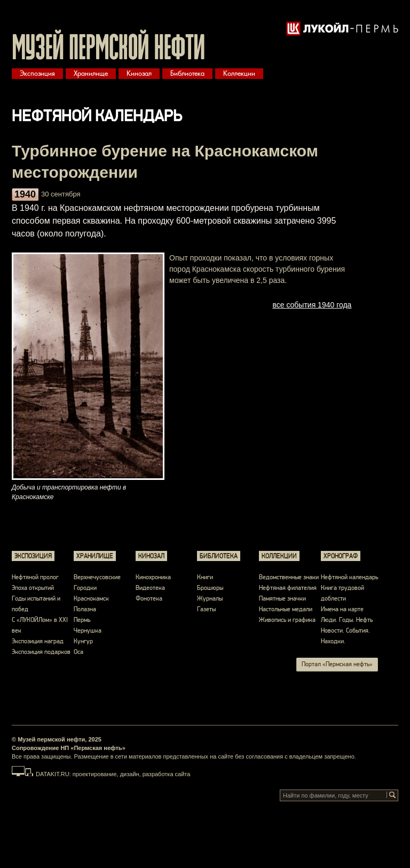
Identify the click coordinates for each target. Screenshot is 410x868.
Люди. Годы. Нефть (347, 620)
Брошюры (210, 588)
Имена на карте (342, 609)
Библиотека (187, 73)
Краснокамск (91, 599)
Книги (205, 577)
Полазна (85, 609)
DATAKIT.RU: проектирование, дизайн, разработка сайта (113, 774)
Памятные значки (282, 599)
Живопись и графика (287, 620)
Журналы (210, 599)
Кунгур (83, 641)
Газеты (206, 609)
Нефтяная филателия (288, 588)
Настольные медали (286, 609)
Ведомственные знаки (289, 577)
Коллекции (239, 73)
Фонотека (149, 599)
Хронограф (341, 556)
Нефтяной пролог (35, 577)
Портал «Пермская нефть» (337, 664)
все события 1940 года (312, 305)
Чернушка (88, 631)
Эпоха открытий (33, 588)
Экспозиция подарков (41, 652)
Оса (78, 652)
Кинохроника (153, 577)
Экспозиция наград (38, 641)
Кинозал (139, 73)
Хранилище (91, 73)
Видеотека (150, 588)
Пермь (82, 620)
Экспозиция (37, 73)
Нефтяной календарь (349, 577)
